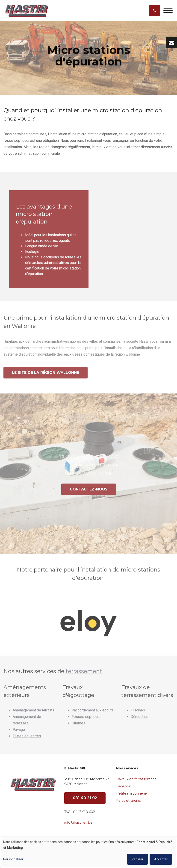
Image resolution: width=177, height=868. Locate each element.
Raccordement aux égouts (93, 712)
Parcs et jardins (128, 801)
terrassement (84, 673)
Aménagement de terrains (33, 712)
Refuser (137, 859)
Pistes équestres (27, 738)
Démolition (139, 719)
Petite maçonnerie (131, 793)
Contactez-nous (89, 491)
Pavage (19, 732)
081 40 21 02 (85, 798)
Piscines (138, 712)
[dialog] (88, 852)
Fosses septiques (87, 719)
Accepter (161, 859)
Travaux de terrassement (136, 779)
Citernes (79, 725)
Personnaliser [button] (13, 859)
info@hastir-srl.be (78, 823)
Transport (124, 786)
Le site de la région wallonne (46, 375)
